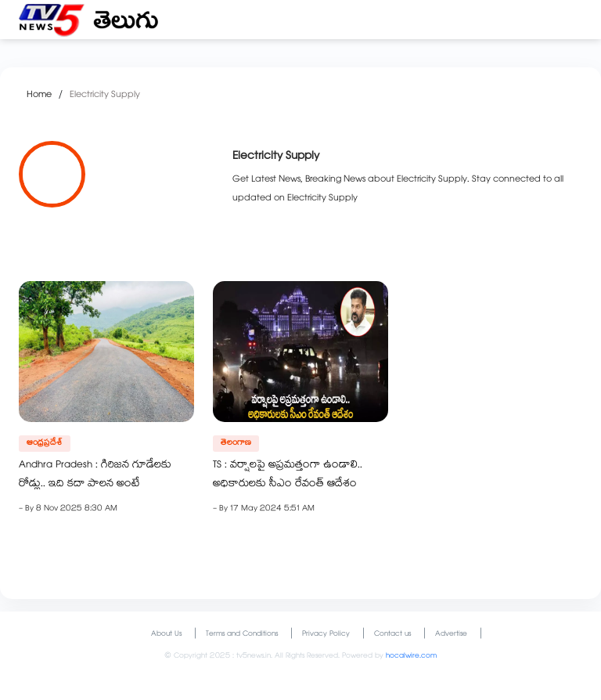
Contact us (392, 635)
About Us (166, 635)
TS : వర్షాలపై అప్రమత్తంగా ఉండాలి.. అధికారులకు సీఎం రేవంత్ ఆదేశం (288, 475)
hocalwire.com (411, 657)
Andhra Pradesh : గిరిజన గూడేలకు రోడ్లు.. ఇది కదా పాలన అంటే (95, 475)
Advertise (451, 635)
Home (39, 96)
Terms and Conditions (242, 635)
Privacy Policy (326, 635)
